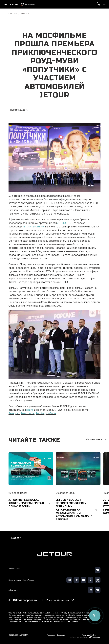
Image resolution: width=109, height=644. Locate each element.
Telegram (14, 413)
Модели (16, 538)
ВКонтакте (28, 413)
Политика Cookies (89, 635)
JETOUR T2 (64, 223)
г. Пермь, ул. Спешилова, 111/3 (59, 600)
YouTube (51, 413)
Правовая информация (56, 635)
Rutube (40, 413)
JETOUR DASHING (33, 226)
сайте (30, 410)
